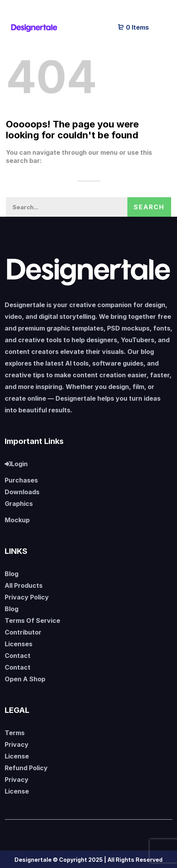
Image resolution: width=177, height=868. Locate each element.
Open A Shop (25, 679)
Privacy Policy (27, 597)
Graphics (19, 504)
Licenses (19, 644)
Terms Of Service (32, 621)
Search (149, 207)
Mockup (17, 520)
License (17, 756)
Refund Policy (26, 768)
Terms (15, 733)
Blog (12, 574)
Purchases (21, 480)
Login (16, 464)
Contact (18, 656)
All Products (24, 585)
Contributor (23, 632)
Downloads (22, 492)
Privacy (17, 744)
